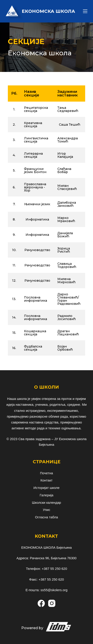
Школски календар (47, 502)
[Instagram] (52, 603)
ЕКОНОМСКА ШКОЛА (48, 11)
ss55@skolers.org (54, 590)
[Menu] (85, 11)
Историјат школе (46, 488)
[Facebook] (41, 603)
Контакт (46, 480)
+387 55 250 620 (54, 569)
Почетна (47, 473)
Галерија (46, 495)
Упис (46, 510)
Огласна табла (46, 517)
